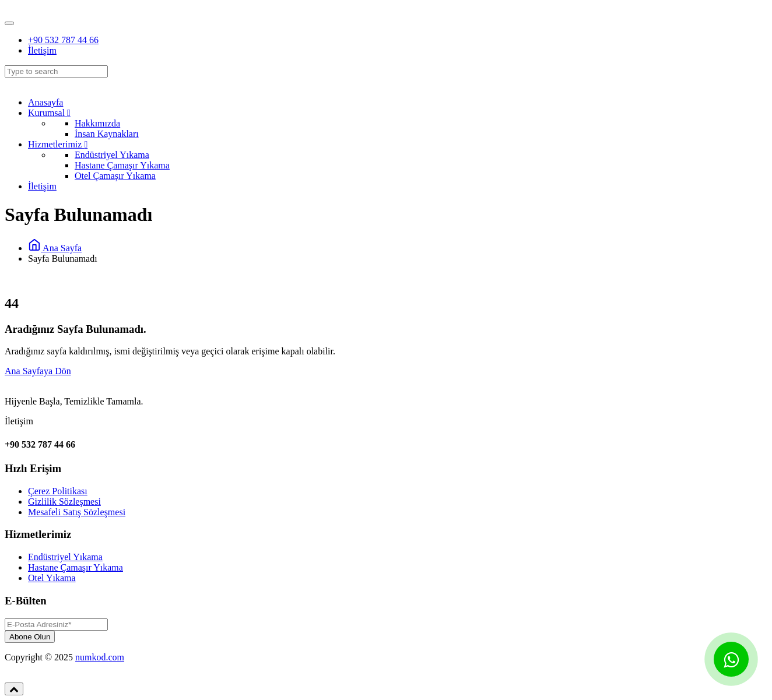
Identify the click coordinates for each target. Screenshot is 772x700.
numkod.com (100, 657)
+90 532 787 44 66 (63, 40)
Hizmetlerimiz (58, 144)
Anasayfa (45, 102)
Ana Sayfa (55, 248)
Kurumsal (49, 113)
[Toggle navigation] (9, 23)
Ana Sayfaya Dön (38, 371)
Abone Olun (30, 637)
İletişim (42, 50)
